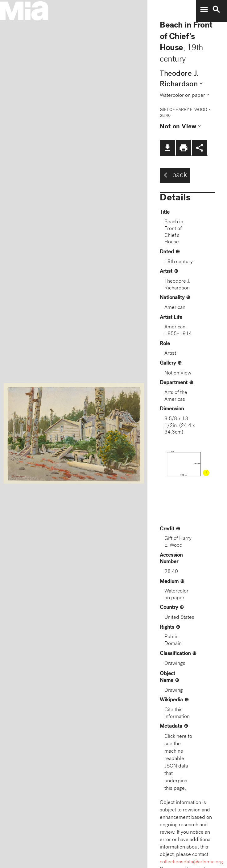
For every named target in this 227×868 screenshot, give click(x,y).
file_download (167, 148)
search (216, 10)
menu (204, 10)
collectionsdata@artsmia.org (191, 862)
